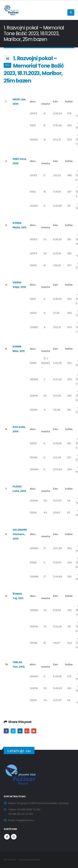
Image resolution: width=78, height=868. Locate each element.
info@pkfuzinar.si (25, 820)
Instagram (14, 837)
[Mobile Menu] (71, 12)
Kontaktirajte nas (19, 751)
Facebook (6, 731)
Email (34, 731)
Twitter (13, 731)
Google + (27, 731)
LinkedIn (20, 731)
